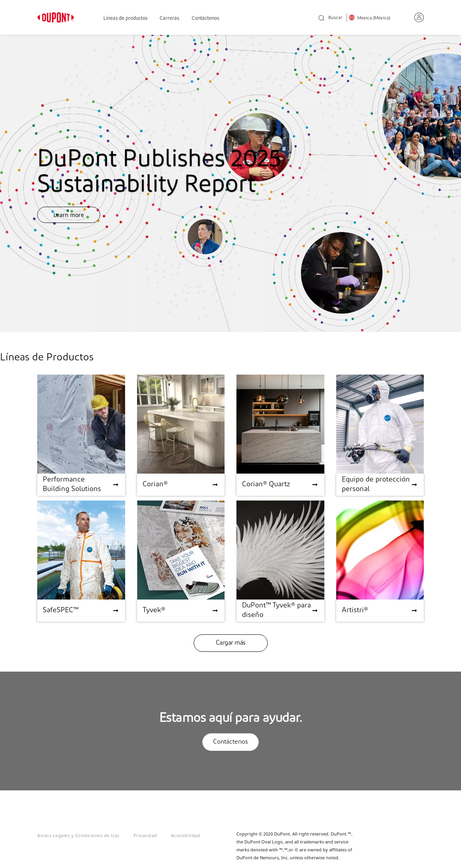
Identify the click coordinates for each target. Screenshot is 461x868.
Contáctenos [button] (230, 742)
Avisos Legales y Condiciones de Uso (78, 835)
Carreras (169, 18)
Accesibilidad (186, 835)
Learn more (69, 215)
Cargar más (231, 643)
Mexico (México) (374, 18)
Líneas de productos (125, 18)
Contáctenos (205, 18)
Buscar (330, 18)
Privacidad (145, 835)
